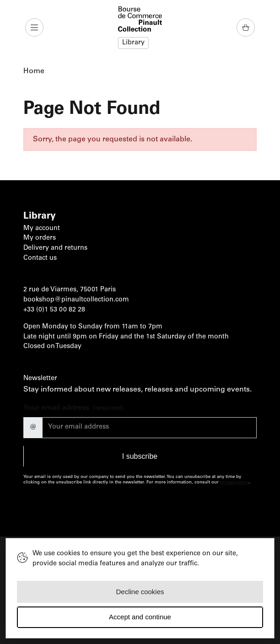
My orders (40, 238)
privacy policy (234, 483)
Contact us (40, 258)
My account (42, 229)
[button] (35, 27)
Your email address (73, 409)
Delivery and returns (55, 248)
